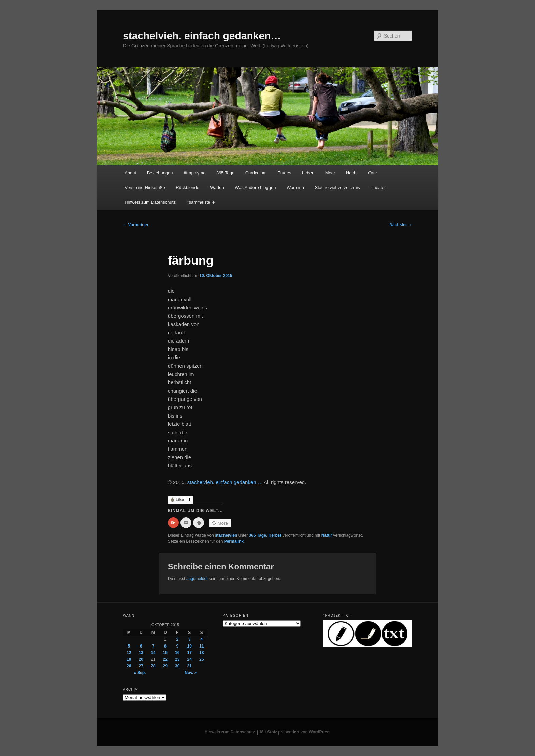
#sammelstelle (200, 202)
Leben (308, 173)
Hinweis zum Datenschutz (150, 202)
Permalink (234, 541)
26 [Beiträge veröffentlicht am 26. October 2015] (129, 666)
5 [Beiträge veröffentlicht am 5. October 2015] (129, 646)
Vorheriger (136, 225)
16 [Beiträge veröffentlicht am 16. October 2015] (177, 653)
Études (284, 173)
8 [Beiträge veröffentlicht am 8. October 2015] (165, 646)
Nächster (401, 225)
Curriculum (256, 173)
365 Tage (225, 173)
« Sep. (140, 673)
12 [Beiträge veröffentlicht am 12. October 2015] (129, 653)
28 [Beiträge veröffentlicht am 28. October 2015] (153, 666)
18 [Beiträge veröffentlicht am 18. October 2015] (201, 653)
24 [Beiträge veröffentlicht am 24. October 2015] (190, 659)
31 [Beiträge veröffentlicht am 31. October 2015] (190, 666)
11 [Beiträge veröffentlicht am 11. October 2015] (201, 646)
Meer (330, 173)
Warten (217, 187)
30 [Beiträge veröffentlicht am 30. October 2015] (177, 666)
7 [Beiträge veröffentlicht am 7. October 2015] (153, 646)
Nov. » (191, 673)
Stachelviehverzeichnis (337, 187)
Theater (378, 187)
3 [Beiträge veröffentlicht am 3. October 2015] (190, 639)
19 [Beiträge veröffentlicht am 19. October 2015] (129, 659)
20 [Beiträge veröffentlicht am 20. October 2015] (141, 659)
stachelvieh (226, 535)
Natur (327, 535)
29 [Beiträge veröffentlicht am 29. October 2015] (165, 666)
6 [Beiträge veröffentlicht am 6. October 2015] (141, 646)
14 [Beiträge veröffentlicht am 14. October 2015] (153, 653)
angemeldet (197, 579)
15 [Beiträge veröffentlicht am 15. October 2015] (165, 653)
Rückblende (187, 187)
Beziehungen (160, 173)
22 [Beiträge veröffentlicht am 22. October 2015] (165, 659)
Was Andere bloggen (255, 187)
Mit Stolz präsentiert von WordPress (295, 732)
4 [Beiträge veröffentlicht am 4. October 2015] (201, 639)
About (130, 173)
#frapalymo (194, 173)
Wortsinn (295, 187)
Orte (372, 173)
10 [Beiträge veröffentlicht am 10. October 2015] (190, 646)
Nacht (352, 173)
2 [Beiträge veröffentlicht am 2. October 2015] (177, 639)
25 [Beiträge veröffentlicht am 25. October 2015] (201, 659)
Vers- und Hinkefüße (145, 187)
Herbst (275, 535)
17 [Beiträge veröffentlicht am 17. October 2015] (190, 653)
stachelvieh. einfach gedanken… (202, 36)
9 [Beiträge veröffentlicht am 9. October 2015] (177, 646)
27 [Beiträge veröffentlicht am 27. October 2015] (141, 666)
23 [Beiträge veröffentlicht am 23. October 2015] (177, 659)
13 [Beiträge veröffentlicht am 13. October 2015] (141, 653)
